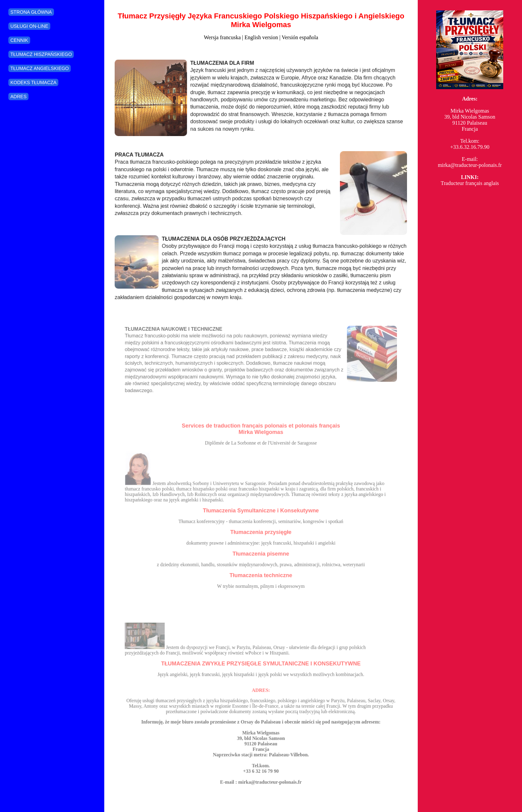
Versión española (300, 37)
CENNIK (19, 40)
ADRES (18, 97)
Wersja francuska (222, 37)
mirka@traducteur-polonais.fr (470, 165)
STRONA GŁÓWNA (31, 12)
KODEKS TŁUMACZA (33, 82)
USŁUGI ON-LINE (29, 26)
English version (261, 37)
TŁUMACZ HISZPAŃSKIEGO (41, 54)
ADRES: (261, 694)
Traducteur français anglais (470, 183)
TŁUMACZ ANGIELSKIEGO (40, 68)
